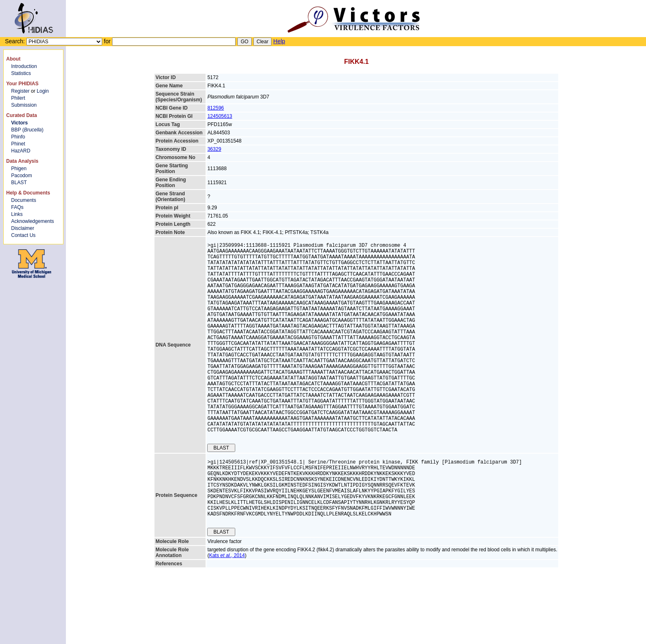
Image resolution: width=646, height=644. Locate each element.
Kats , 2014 (227, 611)
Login (43, 91)
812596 (215, 108)
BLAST (19, 183)
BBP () (27, 130)
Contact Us (23, 235)
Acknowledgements (33, 221)
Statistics (21, 73)
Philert (18, 98)
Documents (24, 200)
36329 (214, 149)
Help (279, 41)
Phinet (18, 144)
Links (17, 214)
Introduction (24, 66)
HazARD (21, 151)
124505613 (220, 116)
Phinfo (18, 137)
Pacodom (22, 176)
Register (20, 91)
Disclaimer (23, 228)
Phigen (19, 169)
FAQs (17, 207)
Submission (24, 105)
